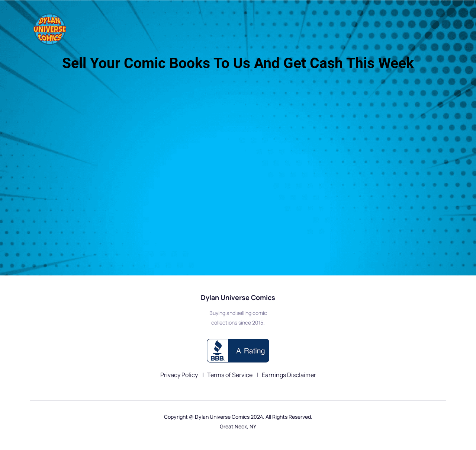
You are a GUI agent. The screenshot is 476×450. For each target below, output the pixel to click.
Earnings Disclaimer (289, 375)
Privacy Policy (180, 375)
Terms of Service (230, 375)
